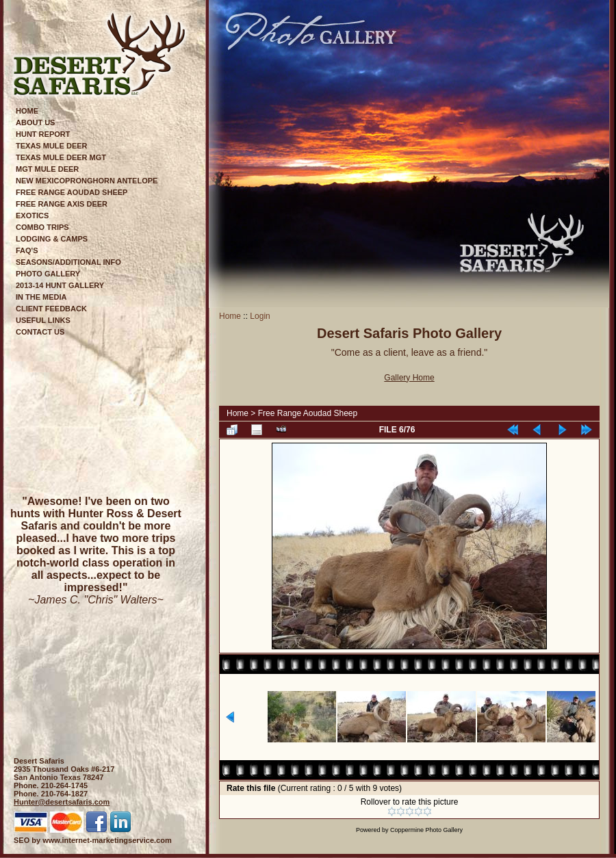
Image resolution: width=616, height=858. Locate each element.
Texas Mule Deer (52, 146)
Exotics (32, 216)
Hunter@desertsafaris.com (62, 802)
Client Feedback (51, 309)
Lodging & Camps (52, 239)
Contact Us (40, 332)
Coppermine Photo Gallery (426, 830)
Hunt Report (43, 134)
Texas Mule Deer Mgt (61, 157)
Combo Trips (42, 227)
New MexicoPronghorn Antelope (87, 181)
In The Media (41, 297)
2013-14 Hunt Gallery (60, 285)
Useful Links (43, 320)
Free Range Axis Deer (62, 204)
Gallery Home (409, 378)
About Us (35, 122)
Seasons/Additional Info (68, 262)
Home (27, 111)
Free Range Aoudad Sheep (72, 192)
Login (260, 316)
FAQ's (27, 250)
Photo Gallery (48, 274)
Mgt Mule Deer (47, 169)
